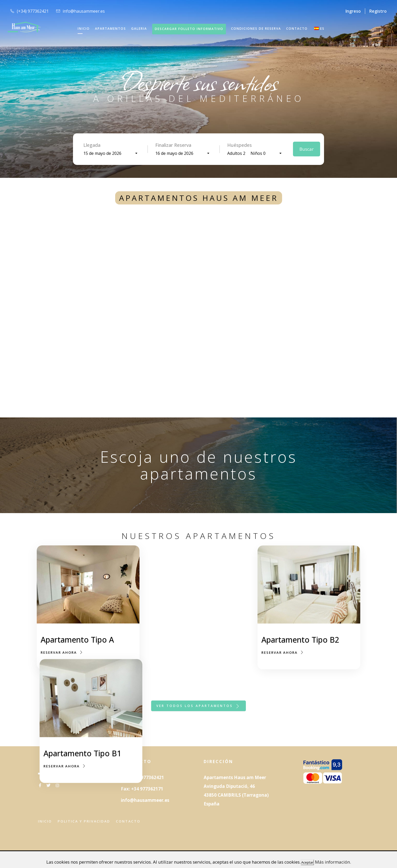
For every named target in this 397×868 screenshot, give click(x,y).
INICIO (84, 29)
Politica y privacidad (84, 821)
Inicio (45, 821)
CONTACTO (297, 29)
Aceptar (307, 862)
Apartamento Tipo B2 (300, 647)
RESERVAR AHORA (62, 652)
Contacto (128, 821)
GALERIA (139, 29)
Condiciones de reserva (256, 29)
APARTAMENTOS (111, 29)
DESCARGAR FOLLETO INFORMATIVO (189, 29)
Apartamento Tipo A (77, 640)
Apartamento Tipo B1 (190, 641)
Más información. (333, 862)
